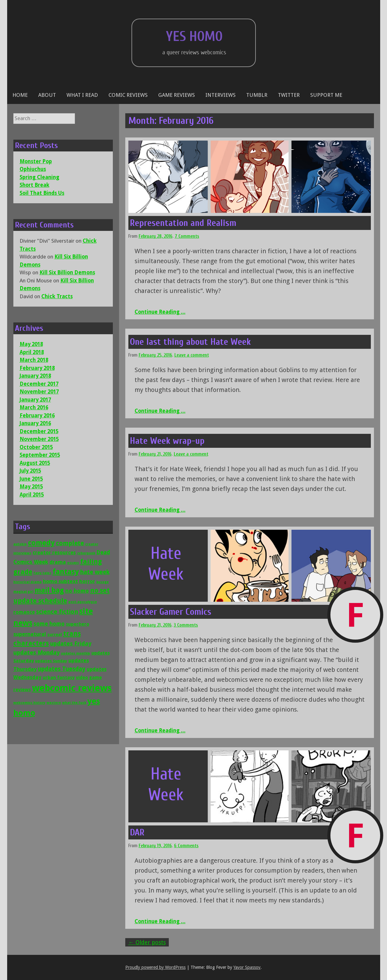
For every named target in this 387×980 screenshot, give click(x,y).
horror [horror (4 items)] (87, 581)
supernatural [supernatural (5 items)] (30, 634)
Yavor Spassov (247, 967)
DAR (137, 832)
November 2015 (39, 439)
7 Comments (187, 236)
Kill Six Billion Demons (67, 272)
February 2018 (37, 368)
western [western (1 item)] (54, 703)
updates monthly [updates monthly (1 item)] (76, 653)
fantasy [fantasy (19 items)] (66, 572)
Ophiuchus (33, 169)
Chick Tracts (57, 296)
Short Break (35, 185)
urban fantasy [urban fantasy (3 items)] (59, 677)
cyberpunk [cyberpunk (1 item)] (86, 553)
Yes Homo (194, 37)
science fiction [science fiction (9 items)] (57, 612)
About (47, 95)
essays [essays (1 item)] (73, 563)
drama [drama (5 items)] (58, 562)
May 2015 (31, 487)
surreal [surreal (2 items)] (55, 634)
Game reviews (177, 95)
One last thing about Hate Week (190, 342)
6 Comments (186, 846)
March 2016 (34, 407)
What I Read (82, 95)
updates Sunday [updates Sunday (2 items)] (51, 661)
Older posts (147, 942)
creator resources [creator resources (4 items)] (54, 553)
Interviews (221, 95)
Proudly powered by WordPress (155, 967)
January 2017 (35, 400)
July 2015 (30, 471)
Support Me (326, 95)
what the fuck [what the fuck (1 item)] (74, 703)
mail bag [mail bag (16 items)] (49, 590)
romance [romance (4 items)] (24, 612)
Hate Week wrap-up (167, 441)
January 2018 (35, 376)
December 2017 (39, 384)
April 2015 (32, 495)
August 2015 (35, 463)
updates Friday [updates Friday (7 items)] (71, 643)
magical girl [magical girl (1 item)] (23, 592)
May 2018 (31, 344)
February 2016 (37, 416)
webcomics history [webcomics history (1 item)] (29, 703)
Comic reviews (128, 95)
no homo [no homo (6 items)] (77, 591)
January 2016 (35, 423)
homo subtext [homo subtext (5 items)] (60, 581)
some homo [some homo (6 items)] (49, 624)
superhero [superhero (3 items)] (78, 624)
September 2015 (40, 455)
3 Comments (186, 625)
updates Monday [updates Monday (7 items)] (37, 652)
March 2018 (34, 360)
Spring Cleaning (39, 177)
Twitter (289, 95)
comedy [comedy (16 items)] (41, 543)
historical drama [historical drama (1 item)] (28, 582)
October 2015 (36, 447)
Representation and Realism (183, 223)
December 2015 (39, 431)
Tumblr (257, 95)
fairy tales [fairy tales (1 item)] (42, 573)
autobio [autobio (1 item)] (20, 544)
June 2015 (31, 479)
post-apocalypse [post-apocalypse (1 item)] (83, 602)
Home (20, 95)
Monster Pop (36, 161)
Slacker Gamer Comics (171, 612)
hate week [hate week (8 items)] (95, 572)
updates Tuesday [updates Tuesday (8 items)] (62, 669)
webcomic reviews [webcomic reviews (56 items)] (72, 688)
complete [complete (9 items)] (70, 543)
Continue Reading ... (160, 312)
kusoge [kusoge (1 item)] (103, 582)
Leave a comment (192, 355)
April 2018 (32, 352)
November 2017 (39, 392)
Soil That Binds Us (42, 193)
